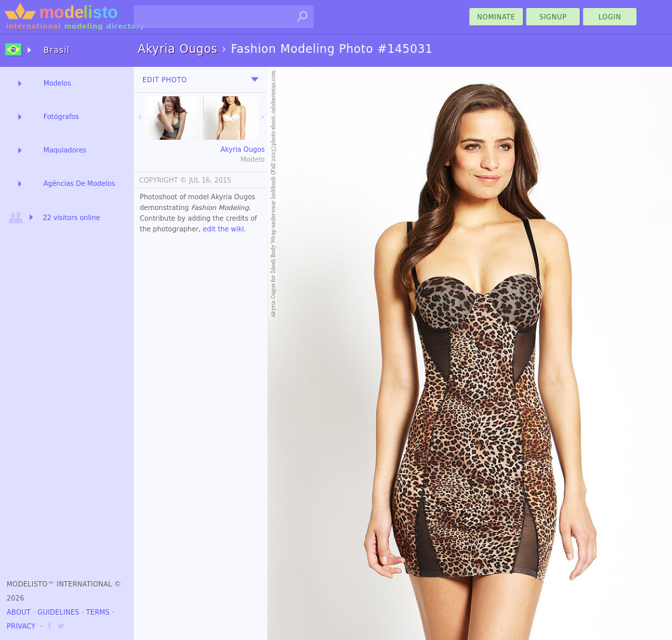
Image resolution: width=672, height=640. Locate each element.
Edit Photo (165, 80)
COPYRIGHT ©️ (163, 180)
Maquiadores (65, 150)
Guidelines (59, 612)
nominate (496, 17)
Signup (553, 17)
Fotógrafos (61, 117)
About (19, 612)
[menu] (255, 80)
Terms (98, 612)
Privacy (21, 626)
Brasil (57, 50)
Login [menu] (610, 17)
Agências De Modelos (79, 184)
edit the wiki (223, 229)
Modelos (57, 83)
